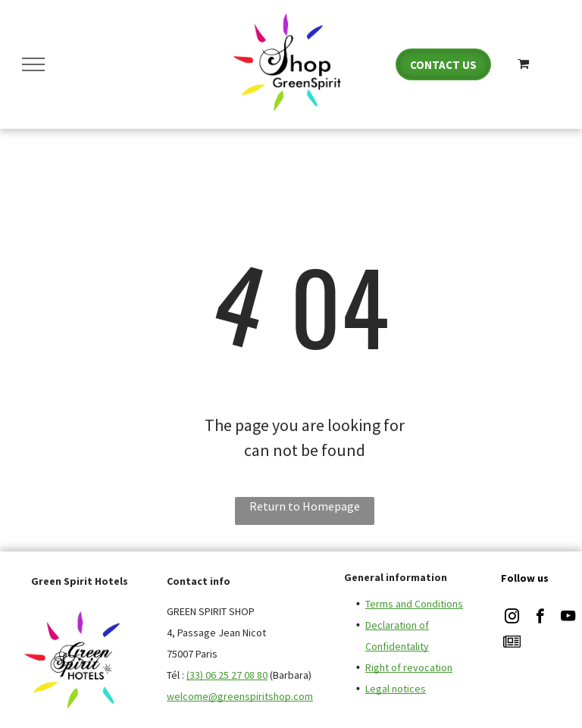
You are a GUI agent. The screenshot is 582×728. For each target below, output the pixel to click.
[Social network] (512, 644)
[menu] (33, 64)
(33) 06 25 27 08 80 (227, 675)
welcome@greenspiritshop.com (240, 696)
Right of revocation (409, 667)
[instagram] (512, 618)
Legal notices (396, 689)
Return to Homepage (305, 506)
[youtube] (568, 618)
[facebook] (540, 618)
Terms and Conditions (414, 604)
